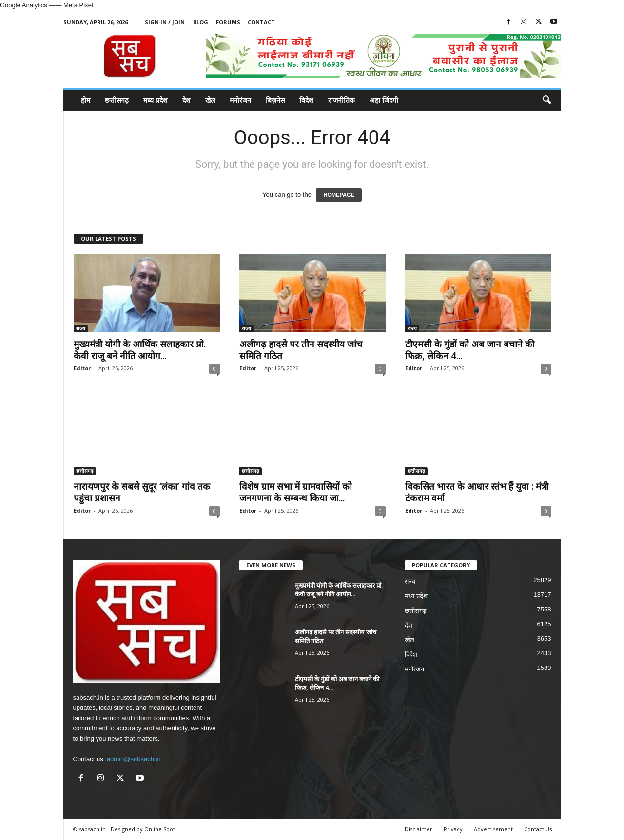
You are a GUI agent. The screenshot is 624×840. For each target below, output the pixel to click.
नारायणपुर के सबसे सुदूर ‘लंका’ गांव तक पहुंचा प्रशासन (142, 492)
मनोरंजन (240, 100)
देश (186, 100)
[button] (546, 100)
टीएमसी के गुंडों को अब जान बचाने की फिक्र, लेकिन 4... (470, 350)
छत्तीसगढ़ (117, 100)
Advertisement (493, 829)
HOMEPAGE (339, 195)
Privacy (453, 829)
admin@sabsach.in (134, 759)
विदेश (306, 100)
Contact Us (538, 829)
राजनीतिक (341, 100)
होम (86, 100)
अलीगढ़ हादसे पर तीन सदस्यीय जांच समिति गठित (301, 350)
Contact (261, 22)
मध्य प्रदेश (156, 100)
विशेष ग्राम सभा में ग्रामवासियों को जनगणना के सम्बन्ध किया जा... (296, 492)
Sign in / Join (165, 22)
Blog (201, 22)
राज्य (81, 328)
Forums (228, 22)
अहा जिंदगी (384, 100)
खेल (210, 100)
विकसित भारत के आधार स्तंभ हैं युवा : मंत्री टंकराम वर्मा (477, 492)
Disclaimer (419, 829)
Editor (82, 368)
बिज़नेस (275, 100)
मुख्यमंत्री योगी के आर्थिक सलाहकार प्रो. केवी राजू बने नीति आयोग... (140, 350)
